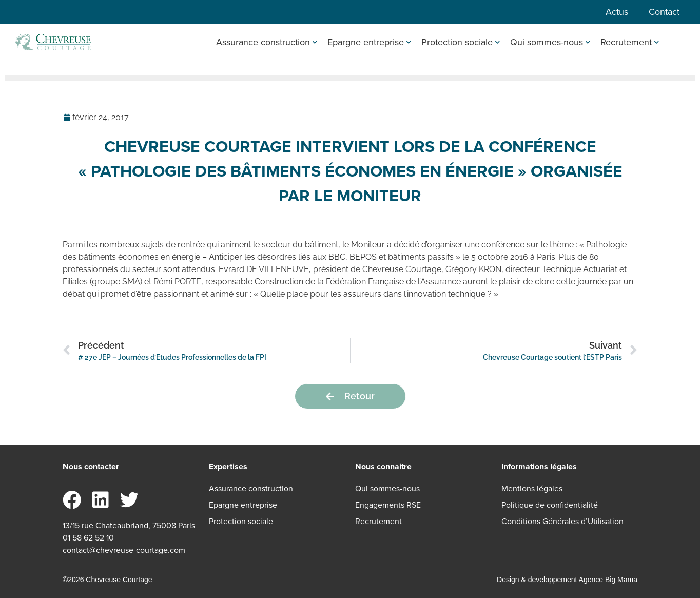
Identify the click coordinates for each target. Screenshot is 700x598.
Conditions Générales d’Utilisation (562, 521)
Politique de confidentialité (550, 505)
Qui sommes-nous (550, 42)
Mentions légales (532, 488)
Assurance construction (267, 42)
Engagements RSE (388, 505)
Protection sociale (461, 42)
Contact (664, 12)
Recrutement (630, 42)
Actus (617, 12)
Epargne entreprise (369, 42)
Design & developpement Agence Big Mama (567, 580)
